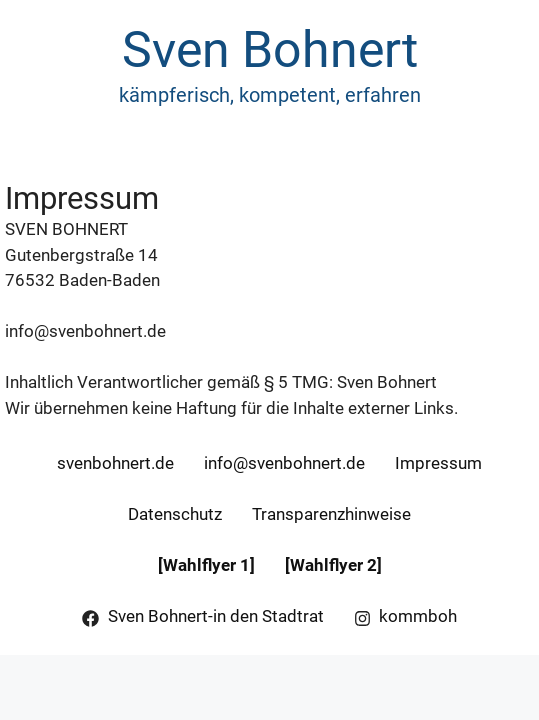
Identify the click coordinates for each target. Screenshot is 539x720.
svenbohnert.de (115, 463)
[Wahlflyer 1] (206, 565)
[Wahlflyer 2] (333, 565)
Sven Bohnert (270, 50)
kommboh (418, 616)
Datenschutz (175, 514)
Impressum (438, 463)
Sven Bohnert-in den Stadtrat (216, 616)
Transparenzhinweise (331, 514)
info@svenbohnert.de (85, 331)
